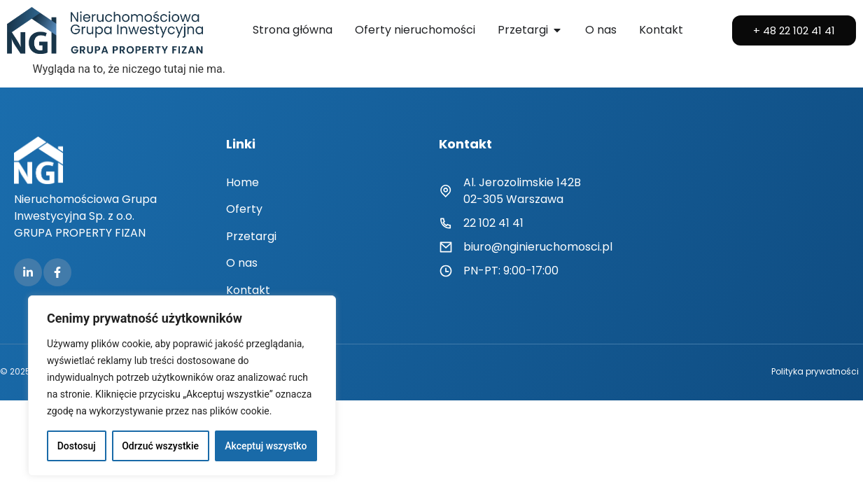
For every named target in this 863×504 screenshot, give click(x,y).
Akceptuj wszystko (266, 446)
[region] (182, 386)
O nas (242, 263)
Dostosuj (77, 446)
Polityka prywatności (815, 371)
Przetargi (251, 236)
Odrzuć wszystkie (160, 446)
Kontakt (248, 290)
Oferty (244, 209)
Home (243, 182)
